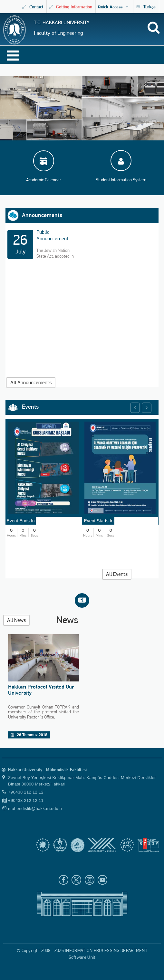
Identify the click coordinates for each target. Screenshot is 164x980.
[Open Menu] (9, 57)
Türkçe (146, 7)
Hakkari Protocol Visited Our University (41, 690)
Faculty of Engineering (58, 33)
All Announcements (31, 382)
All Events (117, 574)
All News (16, 620)
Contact (33, 7)
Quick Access (113, 7)
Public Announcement (52, 235)
